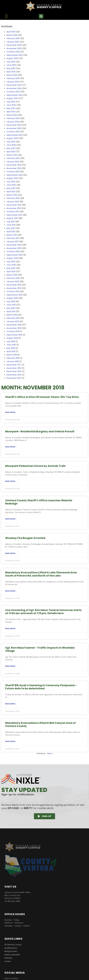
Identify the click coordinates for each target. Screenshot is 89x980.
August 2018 (12, 338)
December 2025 (14, 45)
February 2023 (13, 158)
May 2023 (11, 148)
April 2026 (11, 32)
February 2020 (13, 278)
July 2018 (11, 341)
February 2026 (13, 38)
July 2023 (11, 142)
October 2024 (13, 92)
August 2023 (12, 138)
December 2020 (14, 245)
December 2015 (14, 371)
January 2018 (13, 361)
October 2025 (13, 52)
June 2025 (11, 65)
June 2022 (11, 185)
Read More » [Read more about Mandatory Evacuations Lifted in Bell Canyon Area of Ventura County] (11, 741)
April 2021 (11, 231)
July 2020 (11, 261)
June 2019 (11, 305)
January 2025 (13, 82)
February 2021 (13, 238)
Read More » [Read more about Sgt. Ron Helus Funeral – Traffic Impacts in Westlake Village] (11, 666)
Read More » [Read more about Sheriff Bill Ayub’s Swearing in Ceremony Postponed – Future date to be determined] (11, 704)
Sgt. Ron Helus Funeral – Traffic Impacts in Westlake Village (40, 649)
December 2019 (14, 285)
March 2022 (12, 195)
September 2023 (15, 135)
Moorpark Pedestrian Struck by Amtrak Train (35, 466)
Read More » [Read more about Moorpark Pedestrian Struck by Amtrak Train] (11, 481)
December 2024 (14, 85)
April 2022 (11, 191)
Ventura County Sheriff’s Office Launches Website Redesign (39, 502)
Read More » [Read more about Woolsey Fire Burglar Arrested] (11, 553)
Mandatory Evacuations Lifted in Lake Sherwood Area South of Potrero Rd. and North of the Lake (41, 574)
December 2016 (14, 368)
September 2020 (15, 255)
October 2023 (13, 132)
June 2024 (11, 105)
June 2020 (11, 265)
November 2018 (14, 328)
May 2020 (11, 268)
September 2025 (15, 55)
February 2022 (13, 198)
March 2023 (12, 155)
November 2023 (14, 128)
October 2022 (13, 172)
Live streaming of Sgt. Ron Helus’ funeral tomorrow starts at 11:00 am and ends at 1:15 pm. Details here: (43, 612)
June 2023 (11, 145)
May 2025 (11, 68)
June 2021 (11, 225)
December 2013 (14, 378)
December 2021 (14, 205)
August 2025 (12, 58)
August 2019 (12, 298)
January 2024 (13, 122)
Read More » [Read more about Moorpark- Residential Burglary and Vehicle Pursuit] (11, 447)
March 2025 (12, 75)
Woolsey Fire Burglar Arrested (25, 538)
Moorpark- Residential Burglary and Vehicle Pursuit (40, 431)
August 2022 (12, 178)
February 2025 (13, 78)
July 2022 (11, 182)
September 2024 (15, 95)
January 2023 (13, 162)
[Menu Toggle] (7, 16)
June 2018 (11, 345)
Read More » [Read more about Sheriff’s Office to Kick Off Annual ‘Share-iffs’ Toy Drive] (11, 412)
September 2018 (14, 335)
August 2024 (12, 98)
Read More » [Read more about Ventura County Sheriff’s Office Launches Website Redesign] (11, 519)
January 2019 (13, 321)
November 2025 (14, 48)
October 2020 (13, 251)
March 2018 (12, 355)
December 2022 (14, 165)
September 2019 (14, 295)
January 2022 (13, 202)
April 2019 (11, 311)
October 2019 (13, 291)
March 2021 (12, 235)
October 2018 (13, 331)
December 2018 (14, 325)
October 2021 (13, 211)
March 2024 (12, 115)
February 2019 (13, 318)
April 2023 (11, 152)
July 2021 (11, 222)
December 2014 (14, 375)
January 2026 (13, 42)
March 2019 (12, 315)
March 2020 (12, 275)
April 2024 (11, 112)
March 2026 (12, 35)
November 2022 (14, 168)
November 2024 (14, 88)
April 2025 (11, 72)
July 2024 (11, 102)
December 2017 (14, 365)
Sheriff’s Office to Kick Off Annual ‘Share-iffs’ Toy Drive (42, 397)
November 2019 (14, 288)
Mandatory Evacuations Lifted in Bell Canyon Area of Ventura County (40, 724)
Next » (50, 753)
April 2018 (11, 351)
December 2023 (14, 125)
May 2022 (11, 188)
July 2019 (11, 301)
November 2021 (14, 208)
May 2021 (11, 228)
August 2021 (12, 218)
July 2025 (11, 62)
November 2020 (14, 248)
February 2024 (13, 118)
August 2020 (12, 258)
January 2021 (13, 242)
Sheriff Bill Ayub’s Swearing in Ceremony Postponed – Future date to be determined (41, 687)
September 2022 (15, 175)
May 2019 (11, 308)
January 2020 (13, 281)
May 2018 (11, 348)
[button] (41, 16)
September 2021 (14, 215)
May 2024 (11, 108)
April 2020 (11, 271)
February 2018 (13, 358)
